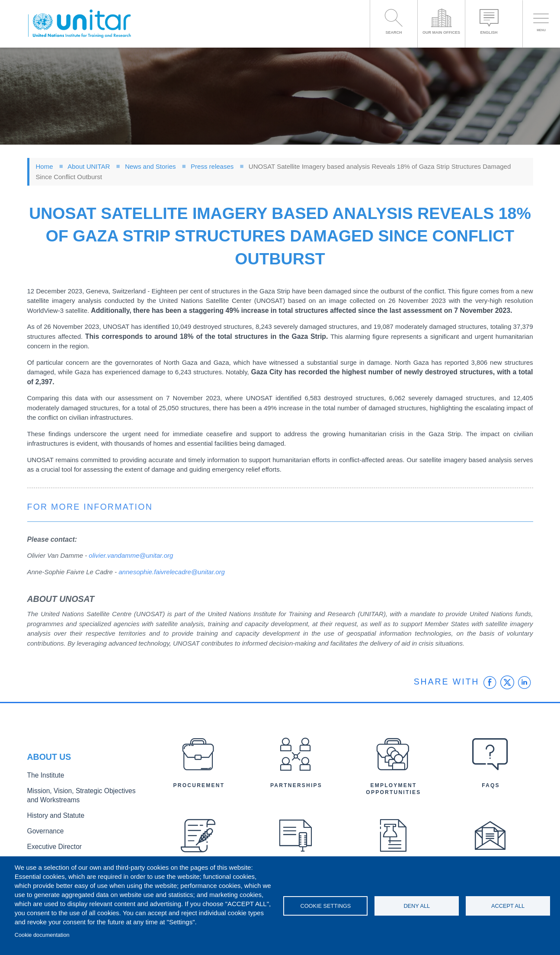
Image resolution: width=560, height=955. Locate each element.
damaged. (271, 443)
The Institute (43, 779)
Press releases (212, 166)
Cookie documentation (42, 935)
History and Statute (52, 815)
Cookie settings (325, 906)
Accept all (508, 906)
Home (45, 166)
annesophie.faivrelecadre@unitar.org (172, 572)
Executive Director (51, 844)
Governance (43, 830)
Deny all (417, 906)
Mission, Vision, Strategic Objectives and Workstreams (80, 797)
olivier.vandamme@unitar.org (131, 555)
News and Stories (150, 166)
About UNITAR (89, 166)
